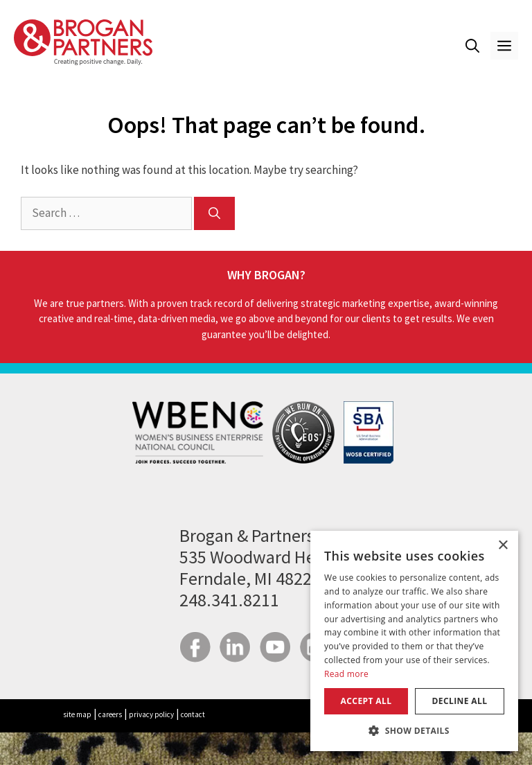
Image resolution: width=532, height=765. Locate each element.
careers (110, 714)
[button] (472, 46)
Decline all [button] (460, 701)
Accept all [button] (366, 701)
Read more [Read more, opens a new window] (346, 674)
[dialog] (414, 641)
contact (193, 714)
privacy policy (151, 714)
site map (77, 714)
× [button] (503, 546)
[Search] (214, 213)
